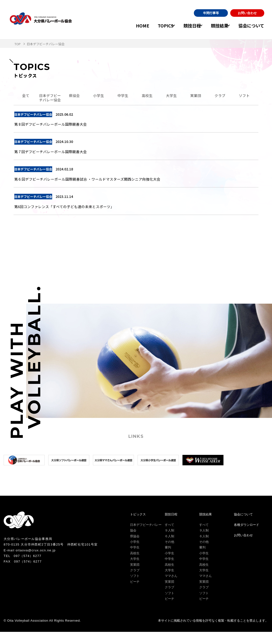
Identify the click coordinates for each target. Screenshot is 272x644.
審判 (168, 560)
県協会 (74, 97)
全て (26, 97)
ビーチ (135, 594)
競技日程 (184, 26)
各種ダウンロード (247, 537)
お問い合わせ (247, 13)
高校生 (147, 97)
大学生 (171, 97)
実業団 (196, 97)
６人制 (169, 548)
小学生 (99, 97)
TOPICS (153, 26)
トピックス (138, 526)
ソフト (244, 97)
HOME (130, 26)
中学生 (123, 97)
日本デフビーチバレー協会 (50, 101)
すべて (169, 537)
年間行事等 (211, 13)
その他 (169, 554)
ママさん (171, 588)
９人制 (169, 543)
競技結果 (215, 26)
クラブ (220, 97)
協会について (251, 26)
